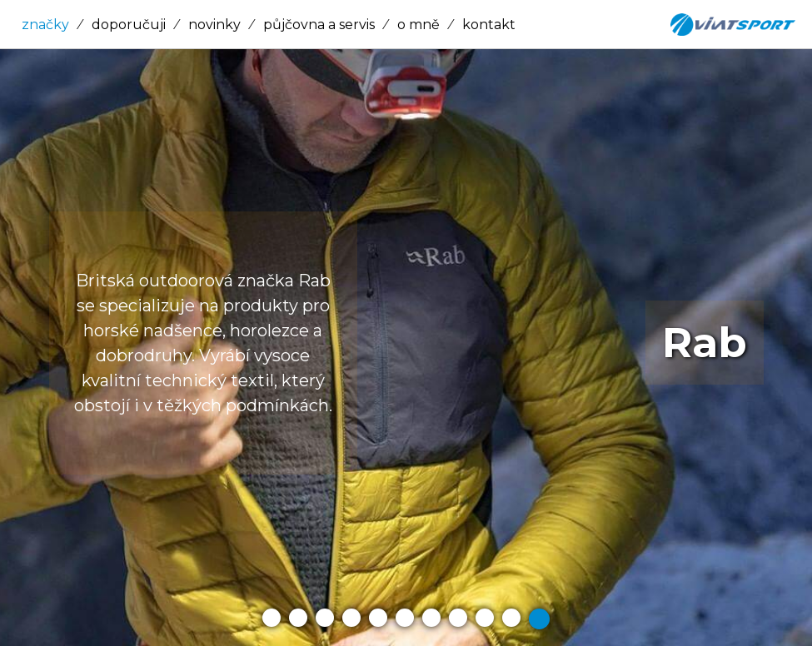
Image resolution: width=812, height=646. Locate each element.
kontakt (489, 25)
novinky (214, 25)
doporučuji (129, 25)
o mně (418, 25)
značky (45, 25)
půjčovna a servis (319, 25)
